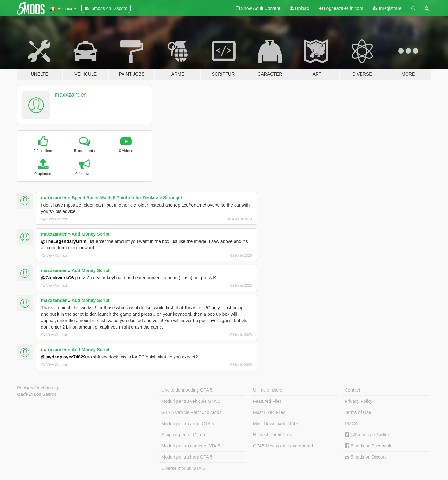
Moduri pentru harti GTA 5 (187, 457)
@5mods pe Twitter (367, 435)
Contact (352, 390)
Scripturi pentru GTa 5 (183, 435)
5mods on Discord (366, 457)
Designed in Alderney (38, 388)
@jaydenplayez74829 (63, 357)
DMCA (351, 424)
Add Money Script (90, 234)
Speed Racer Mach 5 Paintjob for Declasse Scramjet (127, 198)
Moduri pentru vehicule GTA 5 (191, 401)
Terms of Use (358, 412)
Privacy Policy (358, 401)
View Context (54, 219)
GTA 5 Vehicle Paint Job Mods (191, 412)
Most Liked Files (269, 412)
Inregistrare (387, 8)
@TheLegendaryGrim (64, 241)
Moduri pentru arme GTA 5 (188, 424)
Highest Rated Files (273, 435)
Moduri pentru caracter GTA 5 (191, 446)
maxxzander (70, 95)
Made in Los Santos (37, 394)
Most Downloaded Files (276, 424)
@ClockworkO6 (58, 278)
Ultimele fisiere (268, 390)
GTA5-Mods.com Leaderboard (283, 446)
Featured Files (267, 401)
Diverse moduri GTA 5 (183, 468)
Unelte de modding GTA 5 (187, 390)
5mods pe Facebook (368, 446)
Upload (299, 8)
